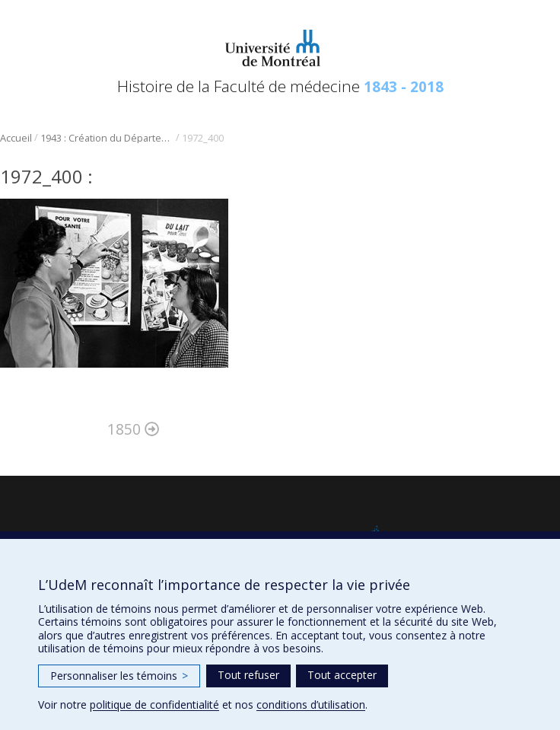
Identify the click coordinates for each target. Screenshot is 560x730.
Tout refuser (248, 675)
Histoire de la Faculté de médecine (280, 86)
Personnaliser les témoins (119, 676)
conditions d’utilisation (311, 704)
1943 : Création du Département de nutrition (107, 138)
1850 (133, 429)
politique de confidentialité (154, 704)
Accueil (16, 138)
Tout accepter (342, 675)
